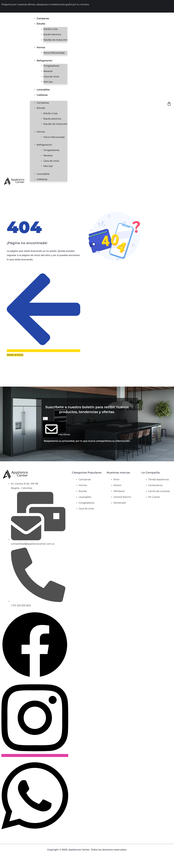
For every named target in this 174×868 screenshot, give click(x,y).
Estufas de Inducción (56, 40)
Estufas (41, 24)
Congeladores (51, 66)
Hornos (41, 47)
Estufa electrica (52, 34)
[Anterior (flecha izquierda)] (2, 866)
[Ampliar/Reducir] (2, 862)
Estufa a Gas (50, 29)
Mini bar (48, 82)
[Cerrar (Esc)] (17, 862)
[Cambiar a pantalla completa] (7, 862)
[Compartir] (12, 862)
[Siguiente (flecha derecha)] (7, 866)
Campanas (43, 18)
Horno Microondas (54, 53)
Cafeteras (42, 95)
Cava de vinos (51, 77)
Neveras (48, 71)
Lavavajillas (43, 90)
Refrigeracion (45, 61)
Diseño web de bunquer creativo (87, 854)
